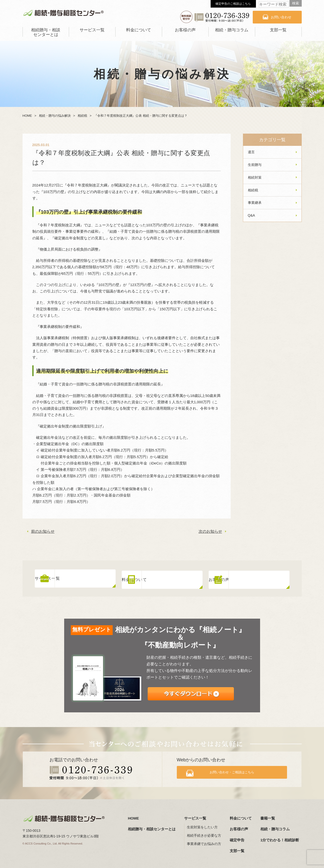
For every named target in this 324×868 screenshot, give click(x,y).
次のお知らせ (210, 531)
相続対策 (255, 177)
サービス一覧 (92, 30)
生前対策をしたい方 (202, 825)
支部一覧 (278, 30)
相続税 (253, 190)
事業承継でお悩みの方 (204, 842)
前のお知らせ (43, 531)
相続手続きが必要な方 (204, 833)
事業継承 (255, 203)
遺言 (251, 152)
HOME (133, 816)
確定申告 (237, 838)
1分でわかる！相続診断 (280, 838)
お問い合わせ (281, 17)
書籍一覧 (268, 816)
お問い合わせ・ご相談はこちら (236, 771)
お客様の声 (185, 30)
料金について (139, 30)
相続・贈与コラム (232, 30)
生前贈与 (255, 165)
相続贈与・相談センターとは (46, 32)
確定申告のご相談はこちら (233, 4)
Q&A (252, 215)
